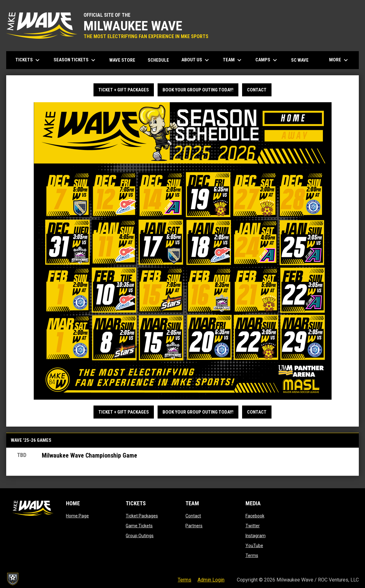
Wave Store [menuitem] (125, 60)
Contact (257, 90)
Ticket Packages (142, 516)
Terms (252, 555)
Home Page (77, 516)
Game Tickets (139, 526)
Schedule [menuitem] (158, 60)
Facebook (255, 516)
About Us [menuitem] (196, 60)
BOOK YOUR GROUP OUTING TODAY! (198, 90)
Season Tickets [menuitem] (75, 60)
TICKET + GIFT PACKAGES (124, 90)
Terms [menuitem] (185, 580)
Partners (194, 526)
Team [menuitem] (233, 60)
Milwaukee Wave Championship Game (89, 455)
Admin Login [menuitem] (211, 580)
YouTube (254, 546)
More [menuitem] (339, 60)
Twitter (253, 526)
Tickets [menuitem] (28, 60)
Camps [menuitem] (267, 60)
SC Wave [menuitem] (302, 60)
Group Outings (140, 536)
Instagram (256, 536)
